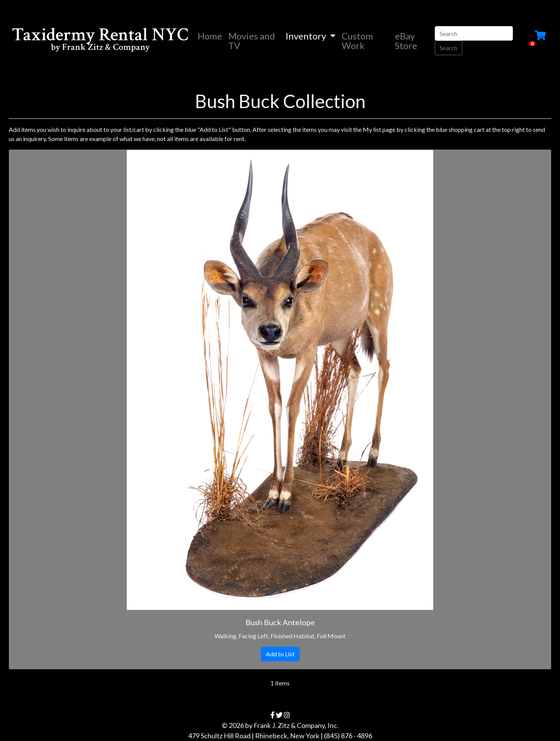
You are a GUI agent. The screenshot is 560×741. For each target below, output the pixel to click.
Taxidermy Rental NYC (100, 40)
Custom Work (357, 41)
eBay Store (406, 41)
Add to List (280, 654)
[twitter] (279, 715)
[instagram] (287, 715)
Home (211, 36)
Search (449, 48)
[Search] (474, 33)
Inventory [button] (307, 36)
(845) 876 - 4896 (348, 736)
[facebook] (273, 715)
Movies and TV (252, 41)
